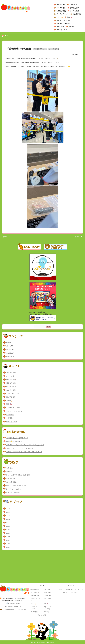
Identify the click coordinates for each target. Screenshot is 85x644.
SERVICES (10, 349)
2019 (8, 526)
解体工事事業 (77, 14)
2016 (8, 537)
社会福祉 (9, 468)
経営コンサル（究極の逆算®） (17, 485)
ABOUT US (10, 346)
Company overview (9, 610)
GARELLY (10, 353)
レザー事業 (73, 5)
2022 (8, 516)
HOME (9, 342)
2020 (8, 523)
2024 (8, 509)
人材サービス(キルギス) (64, 23)
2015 (8, 540)
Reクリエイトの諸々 (14, 489)
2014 (8, 544)
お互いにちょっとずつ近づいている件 (20, 448)
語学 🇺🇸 (70, 17)
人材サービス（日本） (64, 20)
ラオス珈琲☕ (61, 8)
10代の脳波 (60, 27)
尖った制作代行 (12, 482)
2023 (8, 512)
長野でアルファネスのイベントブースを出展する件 (24, 452)
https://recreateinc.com (15, 606)
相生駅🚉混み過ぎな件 (14, 441)
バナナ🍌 (60, 17)
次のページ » (79, 237)
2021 (8, 519)
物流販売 (9, 471)
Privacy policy (22, 610)
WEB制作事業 (61, 11)
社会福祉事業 (61, 5)
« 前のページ (6, 237)
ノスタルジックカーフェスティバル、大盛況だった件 (25, 445)
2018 (8, 530)
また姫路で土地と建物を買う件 (17, 438)
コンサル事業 (75, 11)
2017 (8, 533)
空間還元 (71, 27)
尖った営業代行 (54, 49)
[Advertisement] (42, 567)
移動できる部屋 (62, 30)
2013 (8, 547)
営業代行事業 (75, 8)
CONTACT (10, 356)
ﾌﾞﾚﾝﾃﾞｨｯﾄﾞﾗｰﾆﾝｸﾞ (62, 14)
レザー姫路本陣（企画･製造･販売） (19, 475)
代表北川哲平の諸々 (40, 49)
